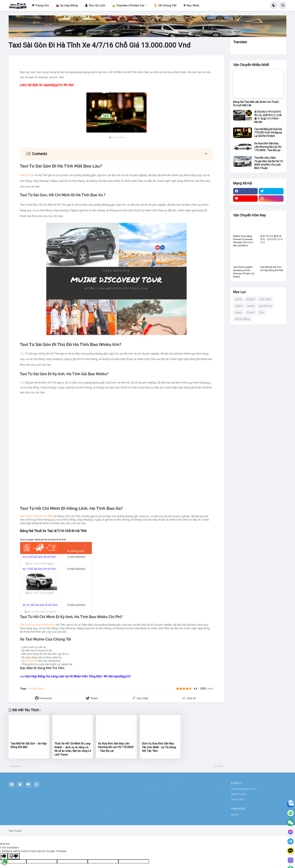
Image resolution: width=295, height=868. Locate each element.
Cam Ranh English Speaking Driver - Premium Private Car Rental (244, 272)
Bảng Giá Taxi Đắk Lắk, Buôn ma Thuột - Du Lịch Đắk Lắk (257, 104)
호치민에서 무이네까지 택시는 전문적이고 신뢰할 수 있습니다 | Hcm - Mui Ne (268, 117)
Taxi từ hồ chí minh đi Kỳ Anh (37, 625)
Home (235, 814)
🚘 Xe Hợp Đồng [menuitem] (67, 5)
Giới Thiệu (265, 299)
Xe (28, 661)
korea (251, 306)
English (251, 299)
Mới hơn (16, 766)
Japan (239, 306)
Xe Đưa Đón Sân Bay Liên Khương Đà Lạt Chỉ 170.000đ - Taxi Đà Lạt (116, 747)
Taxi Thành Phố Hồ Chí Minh (37, 516)
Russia (251, 312)
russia (238, 312)
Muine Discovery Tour (244, 789)
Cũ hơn (218, 766)
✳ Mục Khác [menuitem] (191, 5)
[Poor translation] (14, 856)
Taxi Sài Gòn (27, 175)
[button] (274, 5)
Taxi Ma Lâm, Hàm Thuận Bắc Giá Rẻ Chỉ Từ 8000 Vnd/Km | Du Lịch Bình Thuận (269, 163)
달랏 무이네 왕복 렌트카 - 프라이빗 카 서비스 (271, 239)
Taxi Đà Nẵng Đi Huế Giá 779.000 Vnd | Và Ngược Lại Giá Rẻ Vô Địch (268, 133)
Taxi (22, 353)
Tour (262, 312)
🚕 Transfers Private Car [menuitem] (128, 5)
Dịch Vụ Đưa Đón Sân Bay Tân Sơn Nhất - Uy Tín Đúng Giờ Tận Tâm (159, 747)
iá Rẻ (34, 661)
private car (265, 306)
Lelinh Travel (238, 794)
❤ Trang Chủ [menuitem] (40, 5)
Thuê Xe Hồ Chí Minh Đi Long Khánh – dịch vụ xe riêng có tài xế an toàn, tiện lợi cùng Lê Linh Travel (73, 749)
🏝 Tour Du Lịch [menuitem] (95, 5)
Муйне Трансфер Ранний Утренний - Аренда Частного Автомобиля (243, 241)
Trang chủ (14, 38)
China (238, 299)
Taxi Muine (237, 799)
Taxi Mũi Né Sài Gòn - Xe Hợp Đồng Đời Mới (29, 745)
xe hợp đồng (28, 38)
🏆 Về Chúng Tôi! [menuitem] (165, 5)
